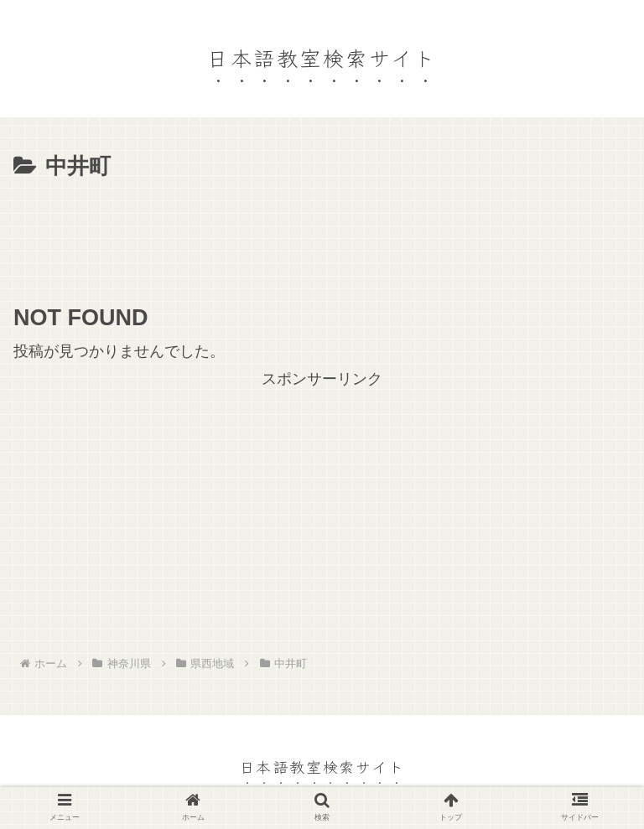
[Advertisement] (322, 232)
